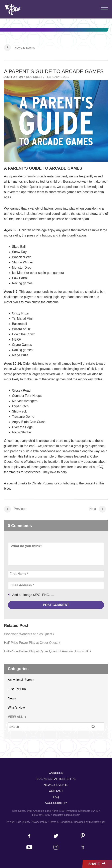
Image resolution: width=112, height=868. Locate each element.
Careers (56, 773)
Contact (56, 791)
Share (97, 864)
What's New (16, 708)
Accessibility (56, 803)
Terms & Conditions (61, 822)
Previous (15, 509)
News (12, 698)
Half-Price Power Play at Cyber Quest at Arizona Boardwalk (48, 651)
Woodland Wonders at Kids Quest (29, 634)
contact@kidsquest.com (66, 815)
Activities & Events (21, 680)
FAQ (56, 797)
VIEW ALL (17, 717)
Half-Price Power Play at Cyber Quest (32, 643)
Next (98, 509)
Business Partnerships (56, 779)
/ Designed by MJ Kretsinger (89, 822)
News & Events (25, 48)
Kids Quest (13, 10)
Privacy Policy (39, 822)
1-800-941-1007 (41, 815)
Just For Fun (13, 77)
